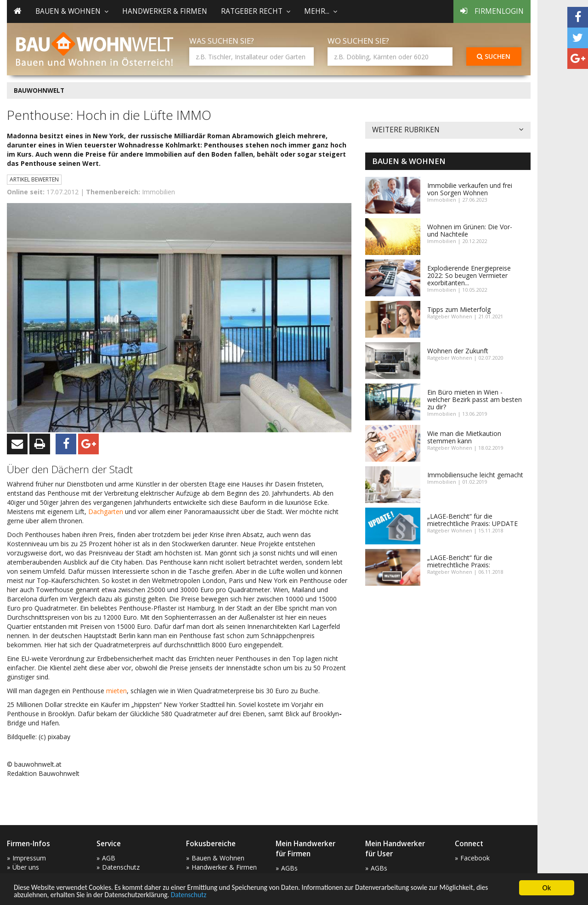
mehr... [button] (321, 11)
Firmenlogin (492, 11)
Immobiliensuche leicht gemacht (475, 475)
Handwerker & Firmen (165, 11)
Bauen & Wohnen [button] (72, 11)
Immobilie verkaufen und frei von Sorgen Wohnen (470, 189)
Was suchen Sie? (222, 41)
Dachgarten (107, 512)
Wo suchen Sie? (358, 41)
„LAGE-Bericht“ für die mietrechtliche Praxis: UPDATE (472, 520)
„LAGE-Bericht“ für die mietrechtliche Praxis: (460, 561)
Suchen (494, 56)
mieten (116, 691)
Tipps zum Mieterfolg (459, 309)
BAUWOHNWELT (39, 90)
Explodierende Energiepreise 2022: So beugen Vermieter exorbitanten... (469, 275)
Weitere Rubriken (448, 130)
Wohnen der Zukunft (458, 351)
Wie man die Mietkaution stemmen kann (464, 437)
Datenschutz (262, 895)
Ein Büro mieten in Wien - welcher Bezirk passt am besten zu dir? (475, 399)
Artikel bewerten (34, 179)
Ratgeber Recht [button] (256, 11)
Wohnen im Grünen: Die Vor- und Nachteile (470, 230)
